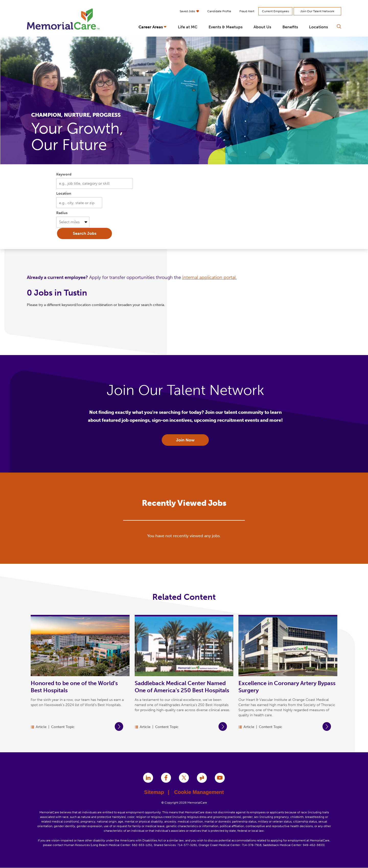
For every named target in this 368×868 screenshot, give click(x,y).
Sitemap (157, 792)
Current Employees (275, 11)
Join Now (185, 440)
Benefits (290, 27)
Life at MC (188, 27)
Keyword (64, 174)
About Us (262, 27)
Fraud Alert (247, 11)
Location (64, 193)
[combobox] (79, 203)
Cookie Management (199, 792)
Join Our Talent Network (317, 11)
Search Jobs (85, 233)
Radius (62, 213)
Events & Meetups (226, 27)
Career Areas (151, 27)
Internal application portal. (209, 277)
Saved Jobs (189, 11)
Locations (318, 27)
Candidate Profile (219, 11)
